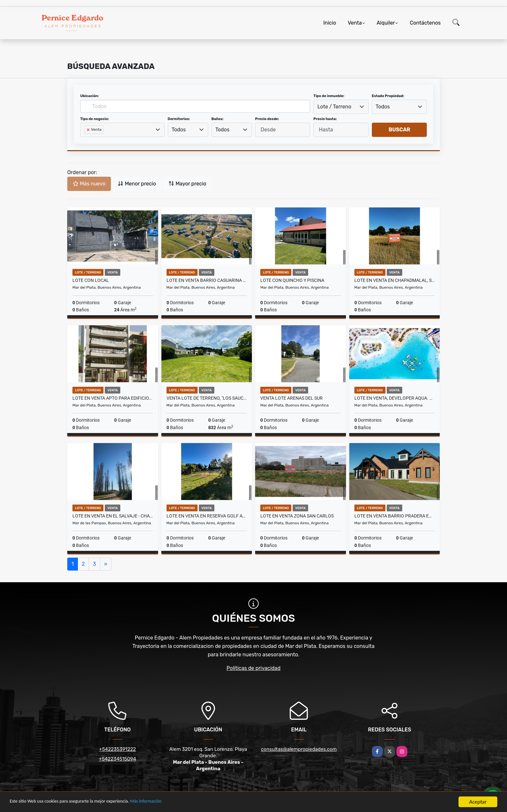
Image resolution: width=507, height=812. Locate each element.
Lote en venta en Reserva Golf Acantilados (207, 516)
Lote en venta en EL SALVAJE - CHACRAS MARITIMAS (113, 516)
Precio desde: (267, 119)
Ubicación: (90, 96)
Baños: (217, 119)
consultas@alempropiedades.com (299, 749)
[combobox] (341, 107)
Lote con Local (91, 280)
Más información (172, 802)
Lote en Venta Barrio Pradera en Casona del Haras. (395, 516)
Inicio (330, 23)
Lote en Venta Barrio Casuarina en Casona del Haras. (207, 280)
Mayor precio (187, 184)
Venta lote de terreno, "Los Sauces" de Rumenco (207, 398)
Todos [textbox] (383, 107)
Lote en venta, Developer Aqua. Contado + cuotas (395, 398)
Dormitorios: (179, 119)
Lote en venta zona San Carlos (297, 516)
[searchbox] (86, 140)
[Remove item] (89, 130)
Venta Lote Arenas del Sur (291, 398)
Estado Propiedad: (388, 96)
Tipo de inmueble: (329, 96)
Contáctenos (425, 23)
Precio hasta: (325, 119)
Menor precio (137, 184)
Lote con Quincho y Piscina (292, 280)
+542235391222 (117, 749)
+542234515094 (118, 759)
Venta (355, 23)
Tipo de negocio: (95, 119)
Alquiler (386, 23)
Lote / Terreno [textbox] (334, 107)
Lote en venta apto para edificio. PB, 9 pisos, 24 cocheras (113, 398)
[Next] (106, 564)
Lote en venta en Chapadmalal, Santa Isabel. (395, 280)
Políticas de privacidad (254, 668)
